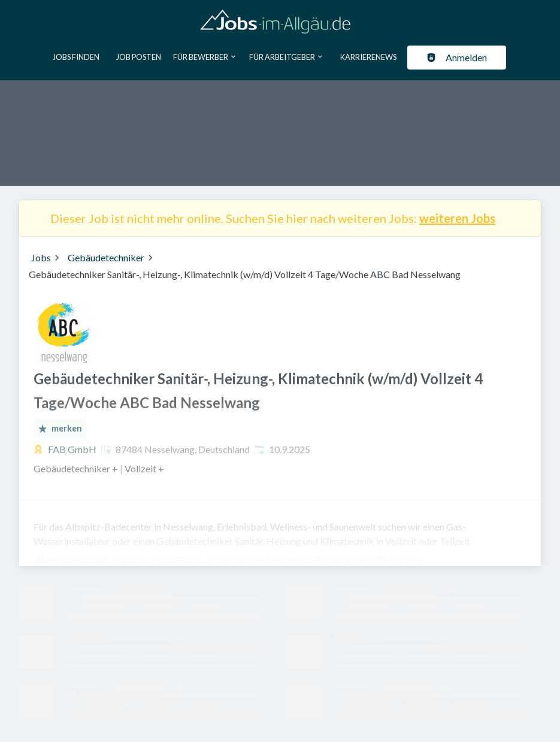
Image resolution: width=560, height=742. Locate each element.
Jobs (41, 257)
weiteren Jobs (457, 218)
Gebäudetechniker (106, 257)
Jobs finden (76, 57)
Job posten (139, 57)
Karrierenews (368, 57)
